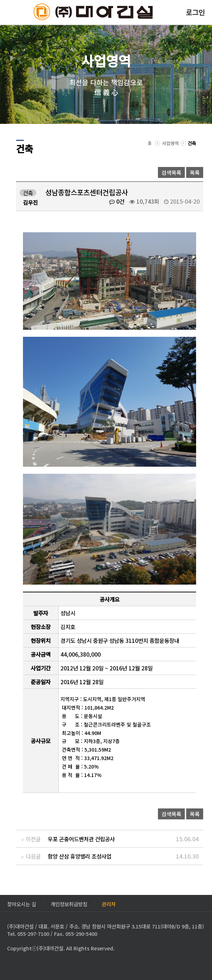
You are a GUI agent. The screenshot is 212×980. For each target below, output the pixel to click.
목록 (195, 172)
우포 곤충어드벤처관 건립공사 (81, 839)
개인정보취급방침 (69, 903)
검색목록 (171, 172)
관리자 (109, 903)
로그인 (195, 12)
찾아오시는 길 (22, 903)
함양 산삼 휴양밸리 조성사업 (79, 856)
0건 (117, 201)
